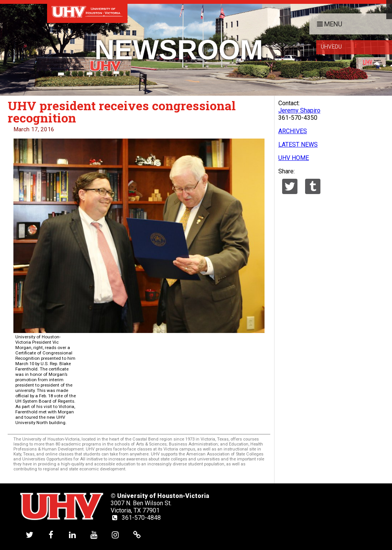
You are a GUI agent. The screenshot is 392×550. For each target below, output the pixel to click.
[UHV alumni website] (137, 534)
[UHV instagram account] (115, 534)
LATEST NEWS (298, 144)
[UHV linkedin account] (72, 534)
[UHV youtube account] (94, 534)
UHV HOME (294, 158)
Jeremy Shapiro (299, 110)
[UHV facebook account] (51, 534)
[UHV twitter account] (29, 534)
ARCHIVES (293, 131)
